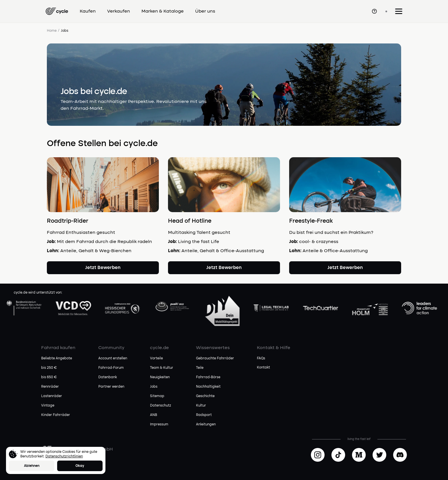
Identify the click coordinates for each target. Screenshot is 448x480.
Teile (200, 368)
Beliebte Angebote (57, 358)
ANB (154, 415)
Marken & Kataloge (163, 11)
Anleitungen (206, 425)
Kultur (201, 406)
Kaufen (88, 11)
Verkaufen (119, 11)
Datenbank (108, 377)
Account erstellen (113, 358)
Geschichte (205, 396)
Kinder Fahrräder (56, 415)
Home (52, 31)
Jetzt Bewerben (103, 268)
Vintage (48, 406)
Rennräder (50, 387)
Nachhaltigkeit (208, 387)
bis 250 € (49, 368)
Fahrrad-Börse (208, 377)
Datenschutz (161, 406)
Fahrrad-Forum (111, 368)
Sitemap (157, 396)
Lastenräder (52, 396)
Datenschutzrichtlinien (64, 457)
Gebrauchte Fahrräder (215, 358)
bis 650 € (49, 377)
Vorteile (156, 358)
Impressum (159, 425)
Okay (80, 466)
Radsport (204, 415)
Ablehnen (32, 466)
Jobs (154, 387)
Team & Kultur (162, 368)
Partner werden (111, 387)
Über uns (205, 11)
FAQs (261, 358)
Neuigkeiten (160, 377)
